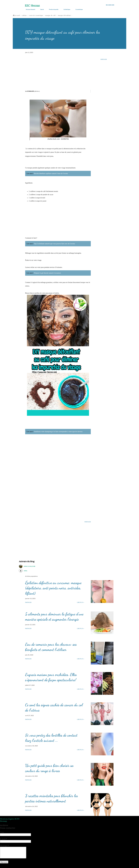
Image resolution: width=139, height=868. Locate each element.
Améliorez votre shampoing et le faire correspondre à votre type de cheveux (58, 432)
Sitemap (3, 821)
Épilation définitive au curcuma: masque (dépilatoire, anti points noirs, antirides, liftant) (53, 588)
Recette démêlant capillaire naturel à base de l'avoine (51, 173)
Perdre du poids (53, 9)
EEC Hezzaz (32, 6)
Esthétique (66, 9)
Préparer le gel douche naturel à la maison (47, 273)
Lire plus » (81, 602)
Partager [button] (104, 59)
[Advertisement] (58, 70)
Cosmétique (78, 9)
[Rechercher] (110, 5)
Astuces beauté (29, 9)
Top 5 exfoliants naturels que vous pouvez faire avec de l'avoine (54, 244)
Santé (41, 9)
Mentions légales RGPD (10, 819)
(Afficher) (37, 91)
